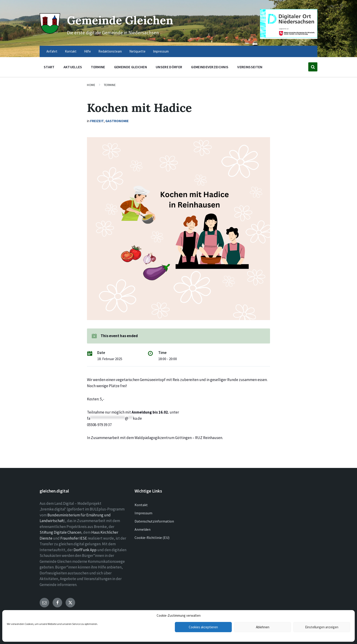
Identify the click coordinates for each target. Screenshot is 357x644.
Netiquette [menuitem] (137, 51)
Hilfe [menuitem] (87, 51)
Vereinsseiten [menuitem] (250, 67)
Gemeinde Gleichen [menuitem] (130, 67)
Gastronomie (117, 121)
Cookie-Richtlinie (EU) (152, 538)
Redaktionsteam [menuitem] (110, 51)
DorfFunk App (85, 550)
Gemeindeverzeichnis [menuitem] (210, 67)
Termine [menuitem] (98, 67)
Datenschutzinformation (154, 521)
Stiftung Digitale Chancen (60, 532)
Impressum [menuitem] (161, 51)
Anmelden (143, 529)
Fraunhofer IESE (74, 538)
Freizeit (97, 121)
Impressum (143, 513)
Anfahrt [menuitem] (52, 51)
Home (91, 85)
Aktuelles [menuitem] (73, 67)
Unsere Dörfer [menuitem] (169, 67)
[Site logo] (50, 32)
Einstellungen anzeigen (322, 627)
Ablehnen (263, 627)
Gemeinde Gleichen (121, 20)
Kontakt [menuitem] (71, 51)
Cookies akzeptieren (203, 627)
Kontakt (141, 505)
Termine (110, 85)
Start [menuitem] (49, 67)
